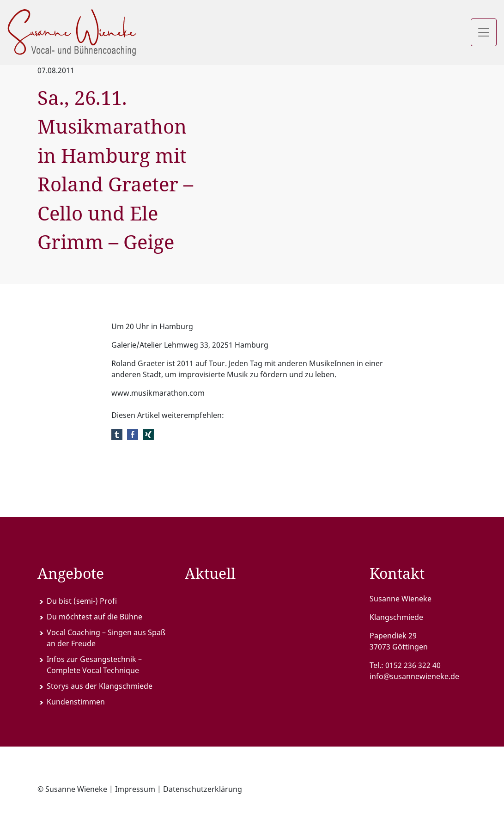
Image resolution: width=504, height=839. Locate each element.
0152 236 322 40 (413, 665)
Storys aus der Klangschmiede (100, 686)
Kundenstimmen (76, 702)
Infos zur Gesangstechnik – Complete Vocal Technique (94, 665)
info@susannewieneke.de (414, 676)
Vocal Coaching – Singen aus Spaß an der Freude (106, 638)
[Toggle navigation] (484, 32)
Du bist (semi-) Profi (82, 601)
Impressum (135, 789)
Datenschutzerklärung (203, 789)
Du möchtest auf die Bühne (94, 617)
